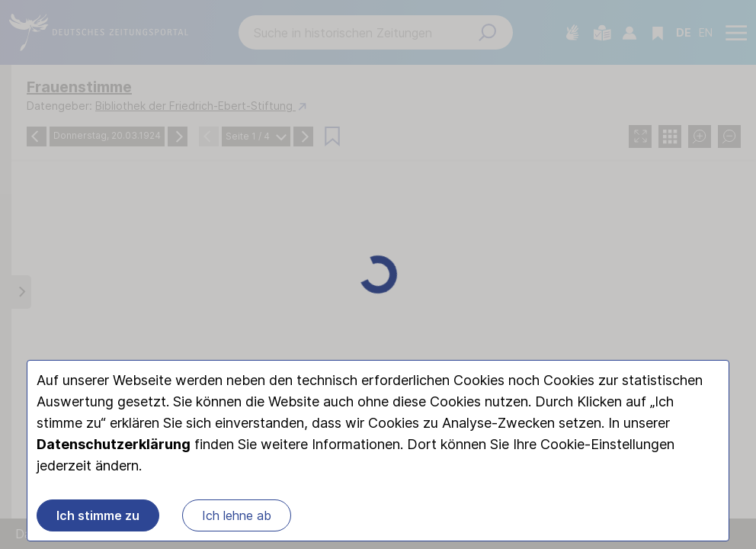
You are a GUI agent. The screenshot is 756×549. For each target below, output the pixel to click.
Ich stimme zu (98, 515)
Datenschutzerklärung (114, 444)
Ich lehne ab (237, 515)
